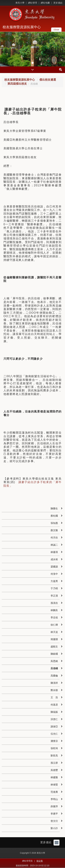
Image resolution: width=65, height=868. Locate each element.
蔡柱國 (54, 516)
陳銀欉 (54, 654)
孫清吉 (54, 603)
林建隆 (54, 777)
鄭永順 (54, 690)
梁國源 (54, 567)
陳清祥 (54, 683)
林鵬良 (54, 610)
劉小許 (54, 828)
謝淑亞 (54, 726)
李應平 (54, 814)
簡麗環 (54, 639)
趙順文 (54, 647)
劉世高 (54, 756)
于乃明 (54, 588)
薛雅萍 (54, 806)
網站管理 (33, 3)
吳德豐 (54, 770)
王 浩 (54, 697)
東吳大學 (20, 3)
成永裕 (54, 559)
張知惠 (54, 523)
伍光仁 (54, 734)
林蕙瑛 (54, 552)
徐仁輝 (54, 625)
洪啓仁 (54, 719)
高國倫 (54, 676)
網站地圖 (45, 3)
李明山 (54, 799)
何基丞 (54, 705)
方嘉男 (54, 581)
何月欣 (54, 538)
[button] (3, 49)
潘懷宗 (54, 741)
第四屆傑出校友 (17, 84)
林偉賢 (54, 785)
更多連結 (58, 3)
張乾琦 (54, 748)
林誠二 (54, 545)
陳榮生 (54, 508)
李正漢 (54, 596)
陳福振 (54, 712)
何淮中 (54, 574)
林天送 (54, 632)
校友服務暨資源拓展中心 (22, 27)
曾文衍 (54, 821)
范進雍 (54, 792)
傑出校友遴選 (48, 80)
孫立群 (54, 763)
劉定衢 (40, 861)
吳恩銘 (54, 661)
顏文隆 (54, 530)
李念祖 (54, 617)
